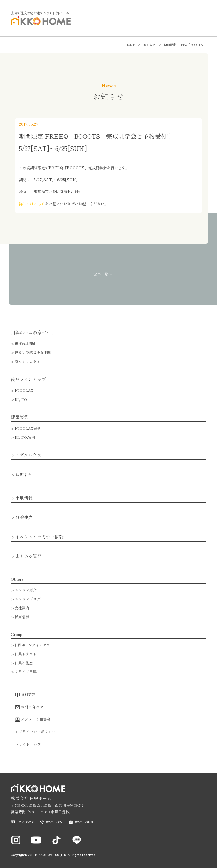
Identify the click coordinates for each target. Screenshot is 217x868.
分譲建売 (24, 517)
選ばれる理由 (26, 344)
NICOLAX (24, 390)
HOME (130, 45)
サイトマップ (30, 744)
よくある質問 (28, 556)
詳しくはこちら (32, 204)
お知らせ (24, 475)
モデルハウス (28, 455)
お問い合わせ (32, 707)
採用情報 (22, 617)
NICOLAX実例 (28, 428)
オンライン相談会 (36, 719)
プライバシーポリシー (37, 732)
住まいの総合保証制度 (33, 352)
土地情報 (24, 498)
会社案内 (22, 608)
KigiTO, (21, 399)
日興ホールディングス (32, 645)
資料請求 (28, 694)
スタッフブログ (28, 599)
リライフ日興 (26, 672)
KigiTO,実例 (25, 437)
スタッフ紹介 (26, 590)
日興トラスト (26, 654)
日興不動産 (24, 663)
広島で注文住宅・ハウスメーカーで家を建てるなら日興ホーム (39, 25)
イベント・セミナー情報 (39, 537)
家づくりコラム (28, 361)
